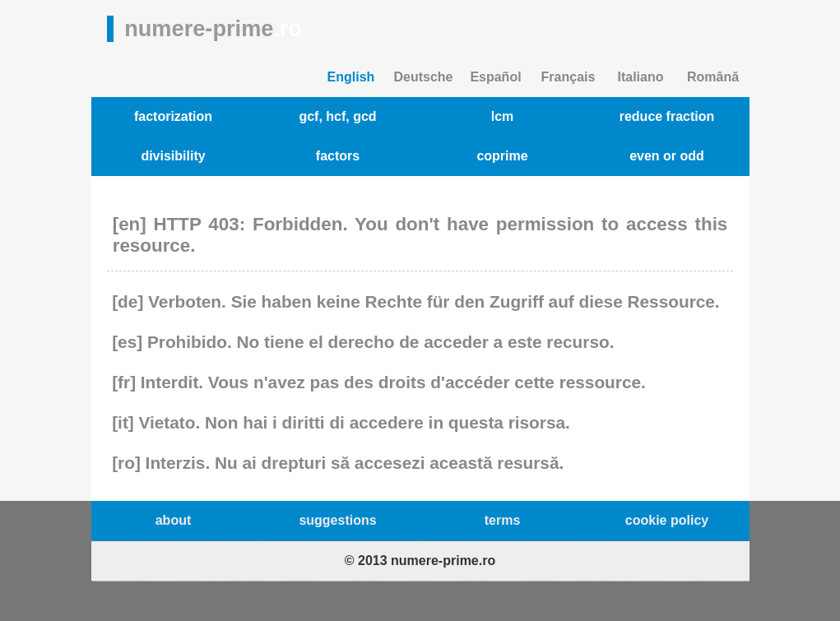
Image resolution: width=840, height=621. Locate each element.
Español (495, 77)
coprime (502, 156)
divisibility (173, 156)
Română (713, 77)
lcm (503, 116)
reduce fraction (667, 116)
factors (338, 156)
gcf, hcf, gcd (337, 116)
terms (503, 520)
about (174, 520)
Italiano (640, 77)
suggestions (337, 520)
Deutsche (423, 77)
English (351, 77)
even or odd (667, 156)
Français (569, 77)
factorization (173, 116)
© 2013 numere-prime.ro (420, 561)
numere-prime (213, 28)
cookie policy (667, 520)
